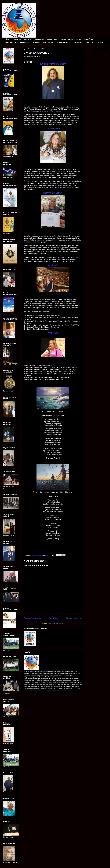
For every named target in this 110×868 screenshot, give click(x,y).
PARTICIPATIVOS (48, 43)
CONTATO (100, 43)
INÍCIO (7, 39)
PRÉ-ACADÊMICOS (11, 43)
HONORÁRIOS (89, 39)
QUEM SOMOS (39, 39)
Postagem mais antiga (74, 618)
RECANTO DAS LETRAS (53, 193)
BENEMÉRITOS (25, 43)
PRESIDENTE (17, 39)
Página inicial (53, 618)
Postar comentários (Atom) (56, 623)
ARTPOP (10, 8)
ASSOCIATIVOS (52, 39)
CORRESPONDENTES (64, 43)
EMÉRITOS (36, 43)
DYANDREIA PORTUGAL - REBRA (53, 64)
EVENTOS (90, 43)
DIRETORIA (28, 39)
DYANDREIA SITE (53, 129)
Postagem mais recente (32, 618)
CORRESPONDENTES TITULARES (71, 39)
